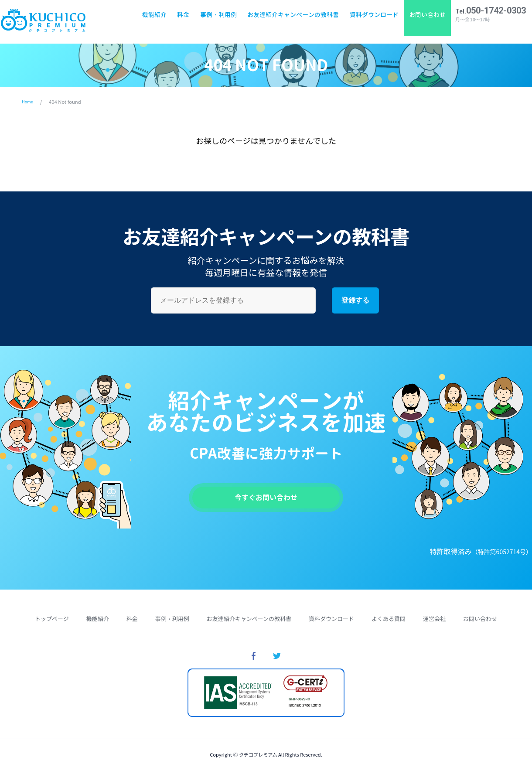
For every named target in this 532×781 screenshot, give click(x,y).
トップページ (52, 624)
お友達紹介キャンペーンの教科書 (290, 22)
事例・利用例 (215, 22)
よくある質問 (389, 624)
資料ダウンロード (370, 22)
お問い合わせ (424, 22)
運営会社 (434, 624)
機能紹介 (151, 22)
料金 (180, 22)
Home (29, 102)
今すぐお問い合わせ (266, 500)
